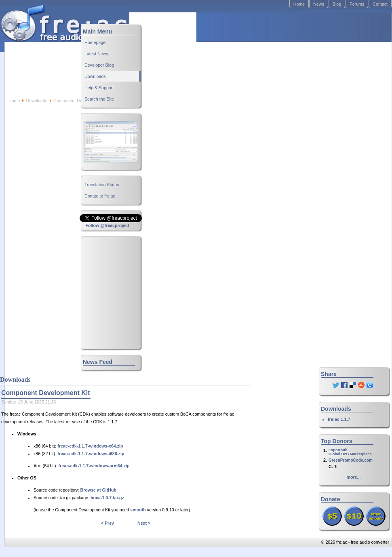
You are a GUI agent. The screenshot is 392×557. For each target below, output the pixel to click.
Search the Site (99, 99)
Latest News (96, 54)
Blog (337, 4)
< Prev (107, 523)
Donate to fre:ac (100, 196)
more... (354, 477)
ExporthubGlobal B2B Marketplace (350, 452)
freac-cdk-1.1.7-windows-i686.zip (91, 454)
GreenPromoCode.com (351, 460)
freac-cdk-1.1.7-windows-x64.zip (90, 446)
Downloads (37, 101)
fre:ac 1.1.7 (339, 419)
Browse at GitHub (98, 490)
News (319, 4)
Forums (357, 4)
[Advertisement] (249, 55)
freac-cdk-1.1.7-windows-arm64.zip (94, 466)
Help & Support (99, 88)
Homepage (95, 42)
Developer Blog (99, 65)
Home (299, 4)
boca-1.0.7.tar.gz (107, 498)
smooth (138, 510)
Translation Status (102, 185)
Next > (144, 523)
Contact (380, 4)
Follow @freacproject (107, 225)
